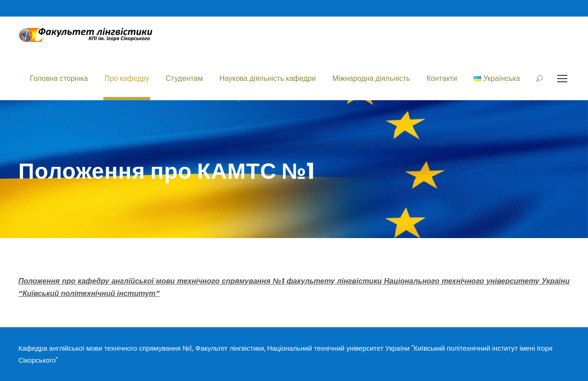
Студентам (184, 78)
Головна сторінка (59, 78)
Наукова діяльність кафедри (267, 78)
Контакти (442, 78)
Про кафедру (127, 78)
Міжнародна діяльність (371, 78)
